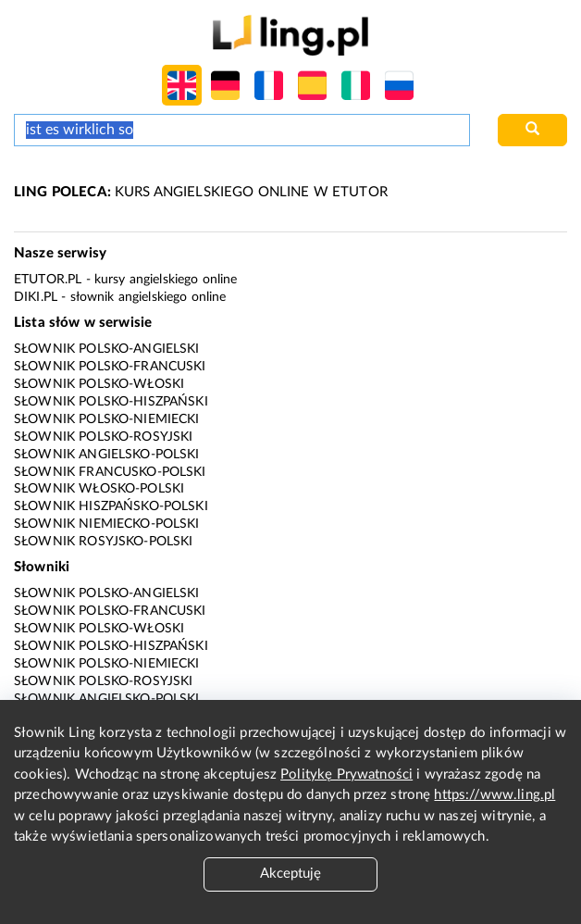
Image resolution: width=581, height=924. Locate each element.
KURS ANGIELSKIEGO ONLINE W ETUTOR (201, 192)
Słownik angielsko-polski (107, 455)
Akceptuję (290, 874)
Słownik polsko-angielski (107, 349)
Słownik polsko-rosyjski (103, 437)
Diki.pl (36, 297)
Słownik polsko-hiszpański (111, 402)
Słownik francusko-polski (110, 472)
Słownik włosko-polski (99, 489)
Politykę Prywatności (346, 774)
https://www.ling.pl (494, 795)
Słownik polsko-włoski (99, 384)
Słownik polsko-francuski (110, 367)
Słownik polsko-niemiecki (107, 419)
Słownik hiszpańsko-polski (111, 506)
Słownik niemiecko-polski (107, 524)
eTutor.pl (48, 280)
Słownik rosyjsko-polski (103, 542)
